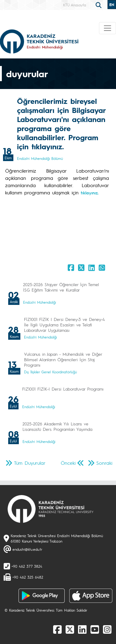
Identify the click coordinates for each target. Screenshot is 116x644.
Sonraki (104, 463)
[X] (70, 629)
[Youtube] (95, 629)
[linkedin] (82, 629)
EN (112, 5)
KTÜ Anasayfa (75, 5)
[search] (99, 5)
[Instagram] (107, 629)
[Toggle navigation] (107, 28)
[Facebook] (57, 629)
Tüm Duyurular (30, 463)
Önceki (68, 463)
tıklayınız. (90, 193)
